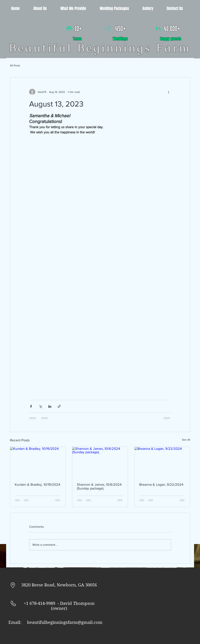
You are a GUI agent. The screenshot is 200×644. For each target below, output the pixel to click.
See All (186, 440)
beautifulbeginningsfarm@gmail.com (65, 622)
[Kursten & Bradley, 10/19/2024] (38, 462)
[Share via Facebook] (31, 406)
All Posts (15, 65)
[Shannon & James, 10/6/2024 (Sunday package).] (100, 462)
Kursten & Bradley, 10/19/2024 (37, 485)
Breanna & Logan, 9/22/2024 (161, 485)
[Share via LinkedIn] (50, 406)
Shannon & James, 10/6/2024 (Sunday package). (99, 486)
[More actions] (169, 92)
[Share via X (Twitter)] (40, 406)
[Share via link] (59, 406)
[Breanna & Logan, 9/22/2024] (162, 462)
